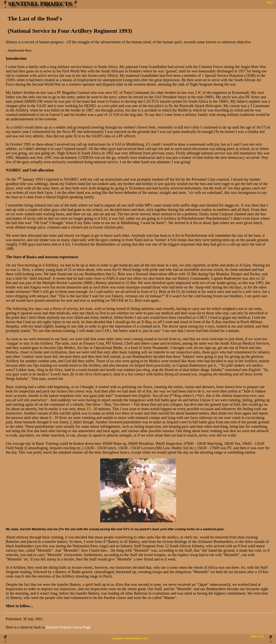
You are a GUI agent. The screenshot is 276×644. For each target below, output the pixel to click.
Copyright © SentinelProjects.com (130, 638)
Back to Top (257, 636)
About (270, 2)
